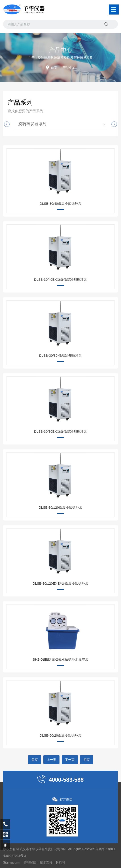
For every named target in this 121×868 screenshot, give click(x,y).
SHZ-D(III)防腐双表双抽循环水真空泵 (60, 659)
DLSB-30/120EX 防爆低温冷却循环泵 (60, 583)
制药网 (60, 862)
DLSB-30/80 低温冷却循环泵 (60, 355)
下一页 (70, 760)
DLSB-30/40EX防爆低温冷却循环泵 (60, 279)
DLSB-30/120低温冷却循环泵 (60, 507)
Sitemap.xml (12, 862)
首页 (54, 68)
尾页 (87, 760)
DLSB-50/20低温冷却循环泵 (60, 735)
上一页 (51, 760)
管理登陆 (30, 862)
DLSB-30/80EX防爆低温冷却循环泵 (60, 431)
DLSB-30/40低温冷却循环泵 (60, 203)
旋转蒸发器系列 (32, 124)
